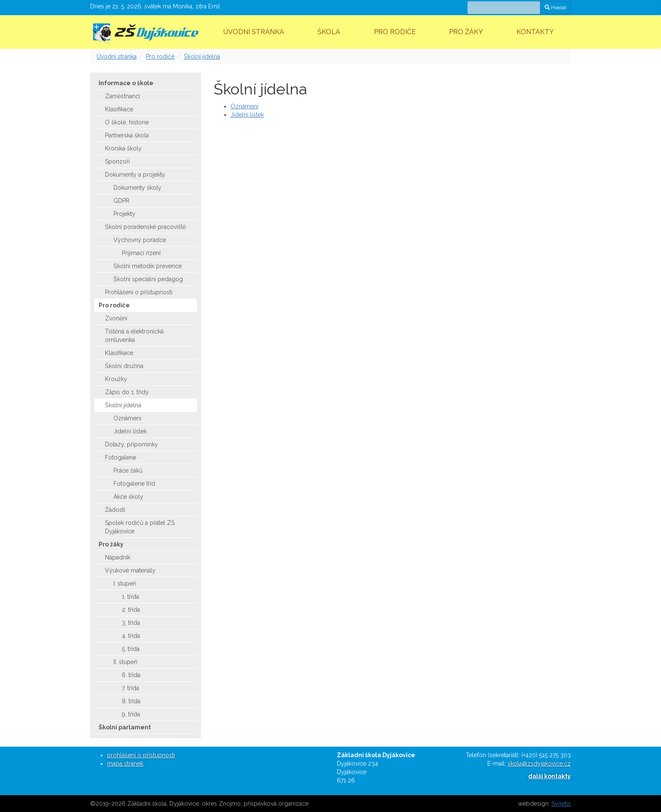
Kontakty (535, 32)
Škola (329, 32)
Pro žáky (466, 32)
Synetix (561, 804)
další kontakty (549, 776)
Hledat (555, 8)
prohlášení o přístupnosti (141, 755)
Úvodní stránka (254, 32)
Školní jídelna (202, 56)
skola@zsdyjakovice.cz (539, 764)
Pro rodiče (395, 32)
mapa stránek (125, 764)
